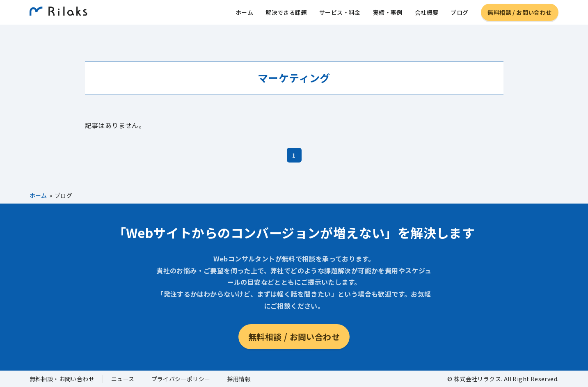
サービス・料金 (340, 14)
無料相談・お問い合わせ (62, 379)
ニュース (123, 379)
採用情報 (239, 379)
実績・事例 (388, 14)
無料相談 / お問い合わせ (519, 14)
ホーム (244, 14)
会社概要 (427, 14)
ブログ (459, 14)
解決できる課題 (286, 14)
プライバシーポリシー (181, 379)
